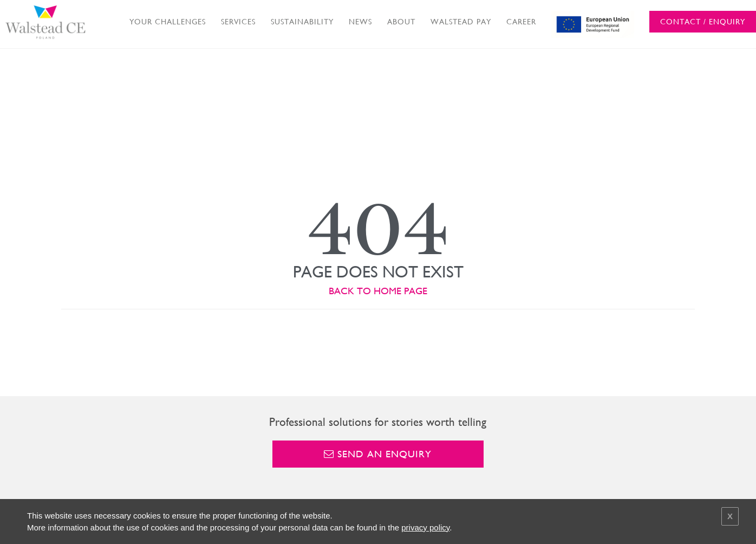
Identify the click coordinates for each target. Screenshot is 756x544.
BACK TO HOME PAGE (378, 291)
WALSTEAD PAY (461, 22)
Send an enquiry (378, 454)
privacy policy (425, 527)
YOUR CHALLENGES (168, 22)
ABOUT (401, 22)
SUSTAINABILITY (302, 22)
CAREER (521, 22)
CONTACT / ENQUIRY (703, 22)
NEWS (360, 22)
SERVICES (238, 22)
